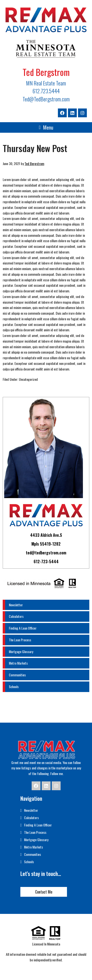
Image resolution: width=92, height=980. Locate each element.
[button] (46, 127)
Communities (17, 675)
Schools (14, 687)
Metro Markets (18, 663)
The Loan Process (20, 640)
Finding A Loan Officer (23, 628)
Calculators (16, 616)
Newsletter (16, 605)
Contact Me (44, 892)
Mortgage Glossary (21, 651)
